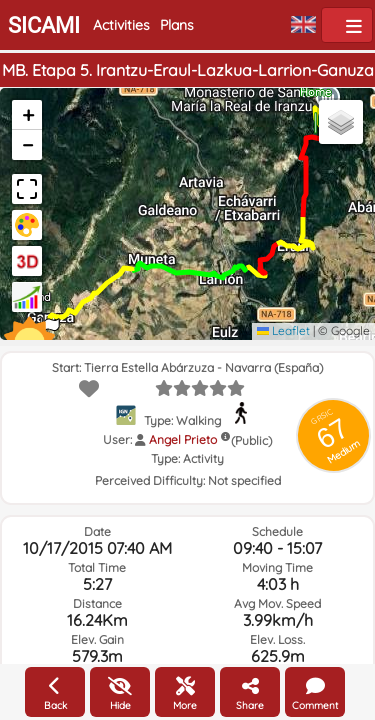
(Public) (251, 440)
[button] (27, 115)
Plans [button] (177, 25)
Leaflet (283, 330)
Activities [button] (121, 25)
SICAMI (44, 25)
